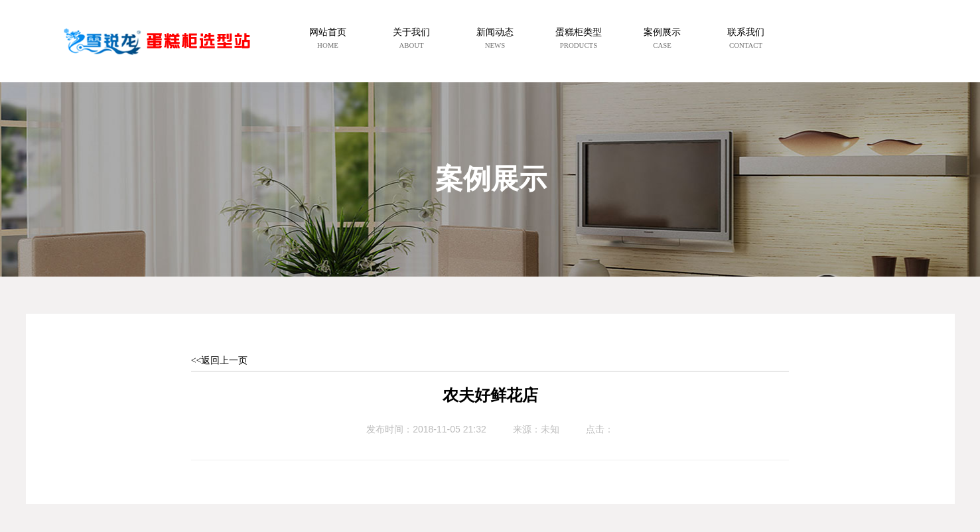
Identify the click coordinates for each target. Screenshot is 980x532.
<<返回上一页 (220, 361)
